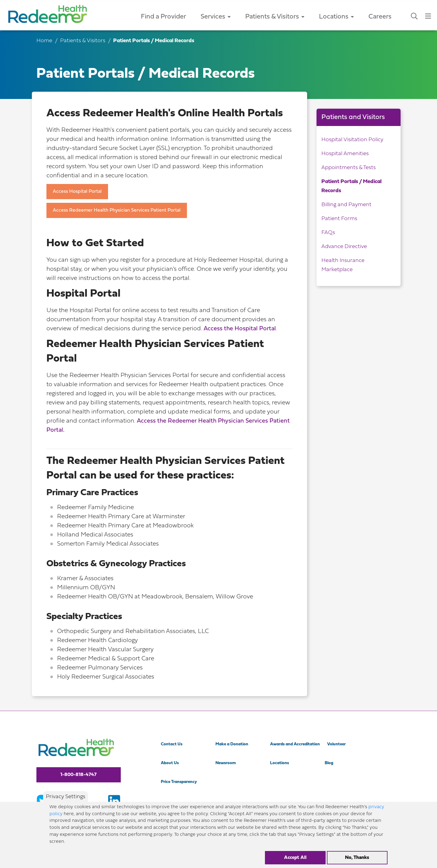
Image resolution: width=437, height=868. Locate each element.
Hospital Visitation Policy (352, 140)
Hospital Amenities (345, 154)
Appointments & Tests (349, 168)
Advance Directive (344, 247)
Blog (329, 763)
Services (216, 17)
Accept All (295, 858)
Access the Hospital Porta (239, 329)
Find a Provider (163, 17)
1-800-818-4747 (78, 775)
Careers (380, 17)
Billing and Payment (346, 205)
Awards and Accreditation (295, 744)
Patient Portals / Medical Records (351, 186)
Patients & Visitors (275, 17)
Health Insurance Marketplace (343, 265)
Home (44, 41)
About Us (170, 763)
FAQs (328, 233)
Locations (336, 17)
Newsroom (226, 763)
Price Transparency (179, 782)
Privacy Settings (66, 798)
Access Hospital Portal (77, 192)
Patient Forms (339, 219)
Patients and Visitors (353, 117)
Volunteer (336, 744)
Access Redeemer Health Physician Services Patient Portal (117, 210)
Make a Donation (232, 744)
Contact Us (172, 744)
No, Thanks (357, 858)
